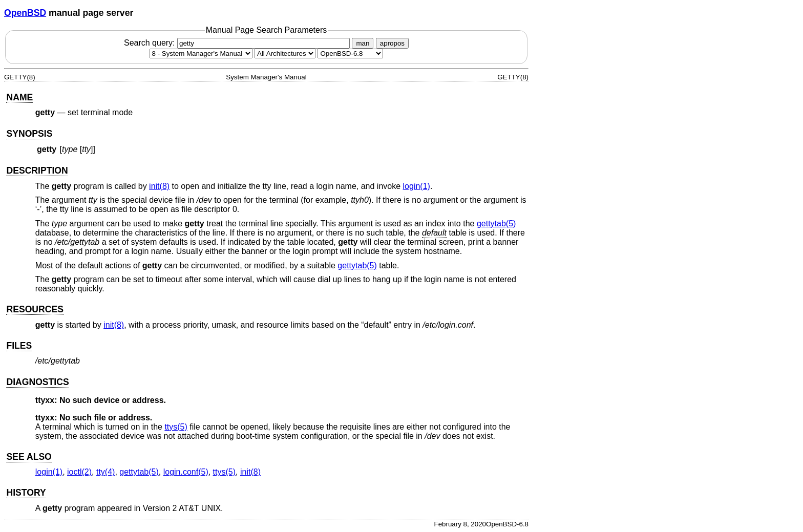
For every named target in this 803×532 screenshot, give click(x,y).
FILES (19, 346)
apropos (392, 43)
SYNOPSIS (29, 134)
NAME (19, 97)
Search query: (238, 43)
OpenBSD (25, 13)
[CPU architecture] (285, 54)
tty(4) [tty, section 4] (105, 472)
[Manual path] (350, 54)
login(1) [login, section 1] (417, 186)
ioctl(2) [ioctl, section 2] (79, 472)
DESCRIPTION (37, 171)
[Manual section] (201, 54)
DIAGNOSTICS (37, 382)
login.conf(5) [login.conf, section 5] (186, 472)
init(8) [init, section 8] (159, 186)
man (363, 43)
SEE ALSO (29, 457)
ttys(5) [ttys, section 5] (176, 427)
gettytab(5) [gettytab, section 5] (496, 224)
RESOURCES (35, 309)
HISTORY (26, 493)
